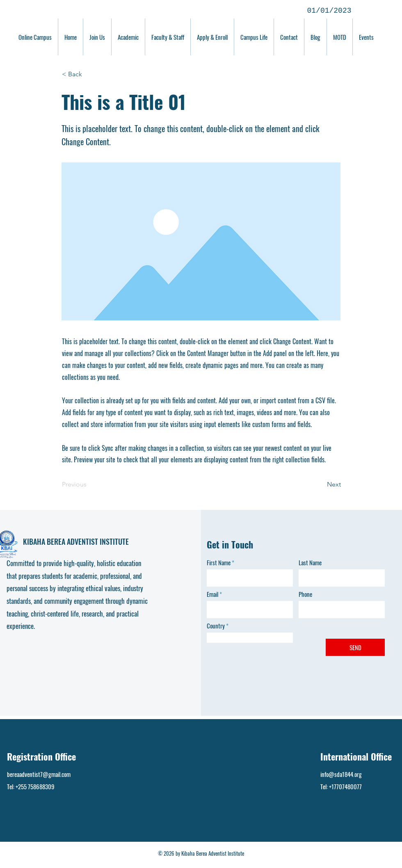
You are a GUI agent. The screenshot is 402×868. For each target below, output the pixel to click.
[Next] (320, 484)
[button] (89, 74)
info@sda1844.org (341, 774)
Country (216, 626)
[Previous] (89, 484)
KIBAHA (35, 541)
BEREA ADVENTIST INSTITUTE (88, 541)
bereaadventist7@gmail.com (39, 774)
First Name (219, 563)
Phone (305, 594)
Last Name (310, 563)
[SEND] (355, 647)
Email (212, 594)
